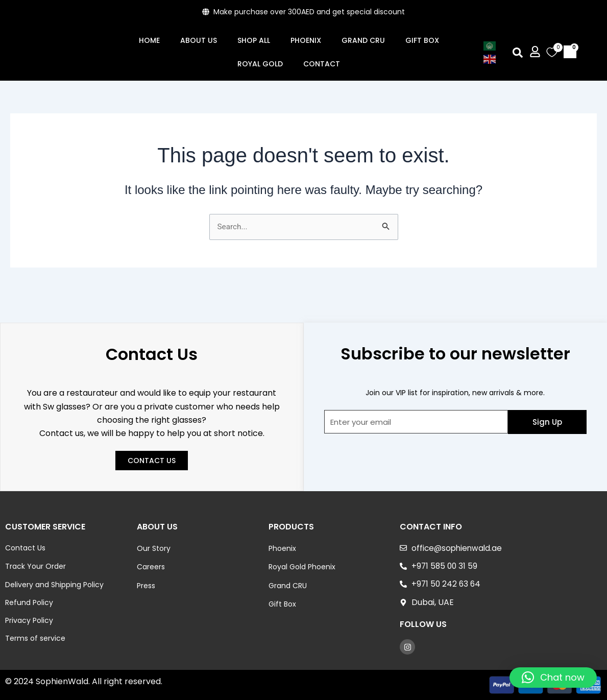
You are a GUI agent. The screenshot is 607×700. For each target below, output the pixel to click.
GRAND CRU (363, 40)
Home (149, 40)
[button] (517, 52)
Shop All (254, 40)
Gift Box (422, 40)
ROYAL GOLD (260, 64)
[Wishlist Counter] (550, 52)
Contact (322, 64)
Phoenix (306, 40)
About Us (199, 40)
